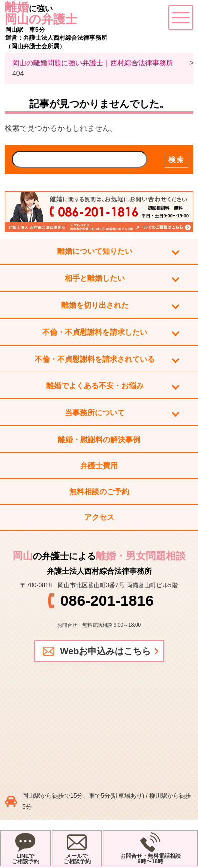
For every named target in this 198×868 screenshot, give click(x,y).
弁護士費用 (99, 465)
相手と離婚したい (95, 278)
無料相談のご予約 (99, 491)
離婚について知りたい (95, 251)
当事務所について (95, 413)
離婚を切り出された (95, 305)
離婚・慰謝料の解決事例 (99, 439)
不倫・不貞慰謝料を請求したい (95, 332)
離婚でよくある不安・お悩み (95, 386)
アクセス (99, 517)
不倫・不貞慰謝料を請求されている (95, 359)
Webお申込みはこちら (106, 651)
